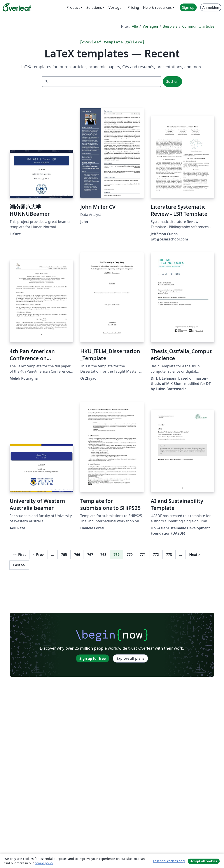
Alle (135, 26)
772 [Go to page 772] (156, 555)
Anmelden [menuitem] (211, 7)
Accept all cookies (204, 861)
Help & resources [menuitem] (157, 7)
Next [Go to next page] (195, 555)
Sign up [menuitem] (188, 7)
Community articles (198, 26)
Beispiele (170, 26)
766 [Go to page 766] (77, 555)
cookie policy (44, 863)
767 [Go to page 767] (90, 555)
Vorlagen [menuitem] (116, 7)
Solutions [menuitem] (94, 7)
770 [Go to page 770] (130, 555)
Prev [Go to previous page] (38, 555)
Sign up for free (93, 658)
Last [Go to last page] (19, 565)
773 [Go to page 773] (169, 555)
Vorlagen (150, 26)
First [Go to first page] (20, 555)
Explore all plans (130, 658)
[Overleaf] (17, 7)
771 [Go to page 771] (143, 555)
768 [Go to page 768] (103, 555)
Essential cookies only (169, 861)
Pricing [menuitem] (133, 7)
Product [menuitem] (73, 7)
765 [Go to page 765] (64, 555)
